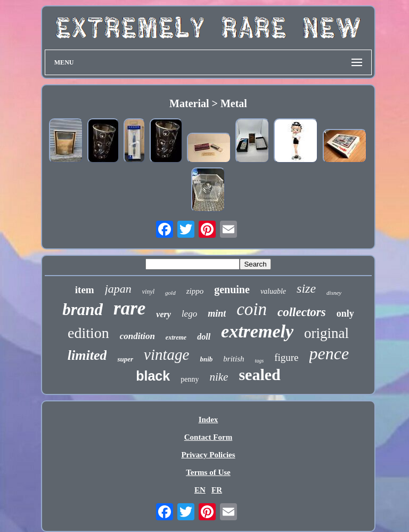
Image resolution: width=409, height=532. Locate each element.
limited (87, 355)
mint (217, 313)
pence (329, 353)
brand (83, 309)
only (345, 313)
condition (137, 336)
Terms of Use (208, 472)
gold (170, 293)
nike (219, 377)
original (326, 333)
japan (118, 289)
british (234, 359)
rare (129, 308)
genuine (232, 289)
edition (88, 333)
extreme (176, 337)
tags (260, 361)
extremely (257, 331)
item (85, 290)
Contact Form (208, 437)
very (163, 314)
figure (286, 357)
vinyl (148, 292)
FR (217, 490)
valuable (273, 291)
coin (252, 309)
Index (208, 420)
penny (190, 379)
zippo (195, 291)
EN (200, 490)
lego (189, 314)
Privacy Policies (208, 455)
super (125, 359)
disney (334, 293)
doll (204, 337)
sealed (259, 374)
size (306, 288)
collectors (302, 312)
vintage (166, 354)
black (153, 376)
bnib (206, 359)
